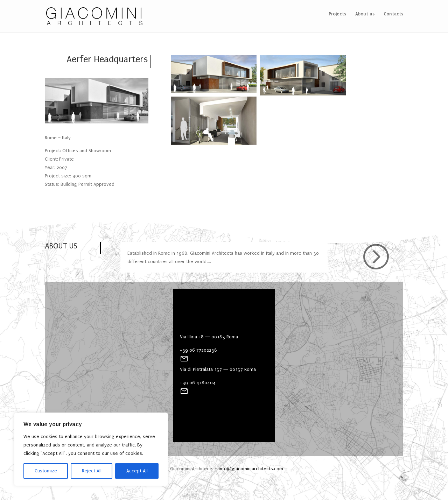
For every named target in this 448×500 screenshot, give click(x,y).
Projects (337, 14)
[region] (91, 449)
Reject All (92, 471)
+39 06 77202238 (198, 350)
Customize (46, 471)
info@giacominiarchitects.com (251, 469)
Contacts (393, 14)
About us (365, 14)
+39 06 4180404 (198, 383)
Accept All (137, 471)
